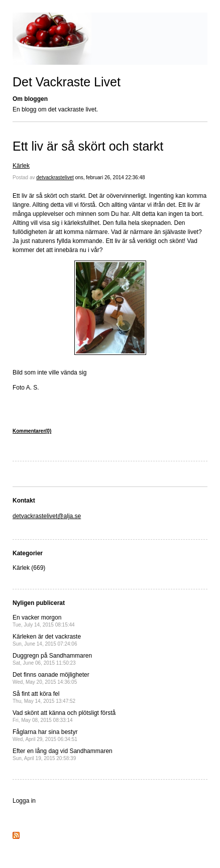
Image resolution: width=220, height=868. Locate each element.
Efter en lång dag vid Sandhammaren (63, 754)
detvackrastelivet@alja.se (47, 516)
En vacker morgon (44, 621)
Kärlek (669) (29, 568)
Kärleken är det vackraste (47, 640)
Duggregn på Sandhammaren (52, 659)
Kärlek (21, 166)
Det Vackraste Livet (67, 82)
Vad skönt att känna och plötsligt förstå (64, 716)
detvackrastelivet (55, 177)
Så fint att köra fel (44, 697)
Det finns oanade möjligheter (51, 678)
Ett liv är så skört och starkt (88, 146)
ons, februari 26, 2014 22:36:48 (110, 177)
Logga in (24, 801)
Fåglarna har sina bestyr (45, 735)
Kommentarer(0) (32, 431)
